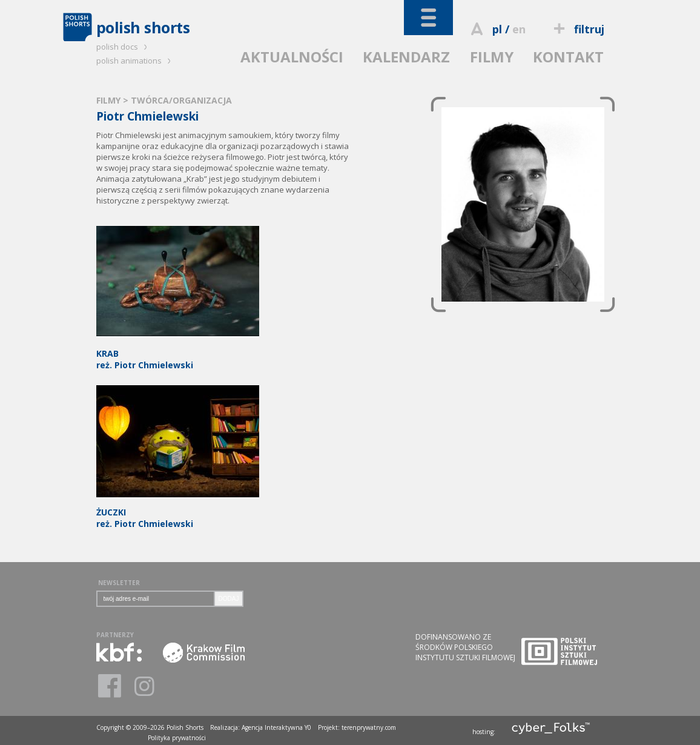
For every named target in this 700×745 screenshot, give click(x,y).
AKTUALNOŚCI (292, 57)
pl (497, 29)
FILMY (492, 57)
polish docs (124, 47)
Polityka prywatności (177, 738)
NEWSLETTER (119, 583)
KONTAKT (568, 57)
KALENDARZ (406, 57)
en (519, 29)
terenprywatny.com (369, 727)
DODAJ (229, 599)
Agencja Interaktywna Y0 (276, 727)
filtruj (577, 29)
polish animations (135, 61)
